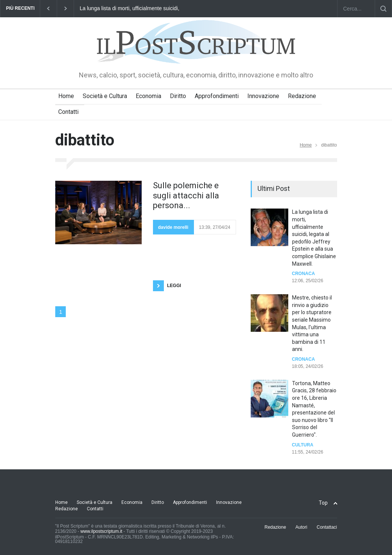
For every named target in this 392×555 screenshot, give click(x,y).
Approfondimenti (217, 96)
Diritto (178, 96)
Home (66, 96)
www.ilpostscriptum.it (101, 531)
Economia (148, 96)
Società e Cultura (105, 96)
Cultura (303, 445)
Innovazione (263, 96)
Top (323, 503)
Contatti (68, 112)
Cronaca (303, 274)
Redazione (302, 96)
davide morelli (173, 227)
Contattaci (327, 527)
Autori (301, 527)
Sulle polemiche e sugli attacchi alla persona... (186, 195)
